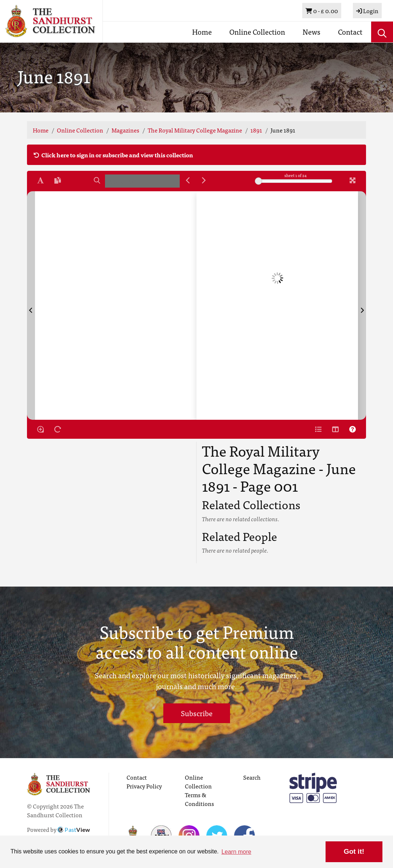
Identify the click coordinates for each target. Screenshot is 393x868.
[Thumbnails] (335, 429)
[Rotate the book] (58, 429)
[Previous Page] (31, 306)
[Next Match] (204, 180)
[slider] (258, 181)
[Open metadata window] (318, 429)
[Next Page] (362, 306)
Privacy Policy (144, 786)
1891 (256, 130)
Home (202, 32)
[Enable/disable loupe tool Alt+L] (40, 429)
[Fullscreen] (353, 180)
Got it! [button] (354, 851)
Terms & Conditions (199, 799)
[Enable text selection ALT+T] (40, 180)
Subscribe (197, 713)
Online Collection (257, 32)
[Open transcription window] (58, 180)
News (312, 32)
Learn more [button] (236, 852)
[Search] (97, 180)
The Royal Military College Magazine (195, 130)
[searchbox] (142, 181)
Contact (350, 32)
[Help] (353, 429)
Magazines (125, 130)
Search (252, 777)
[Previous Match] (188, 180)
